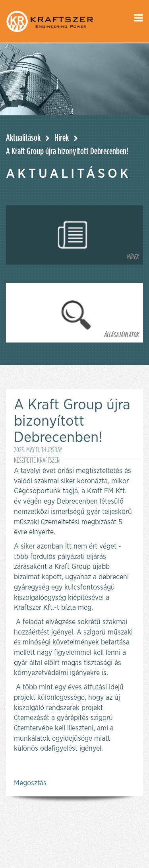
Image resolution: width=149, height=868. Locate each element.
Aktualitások (23, 138)
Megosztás (30, 783)
